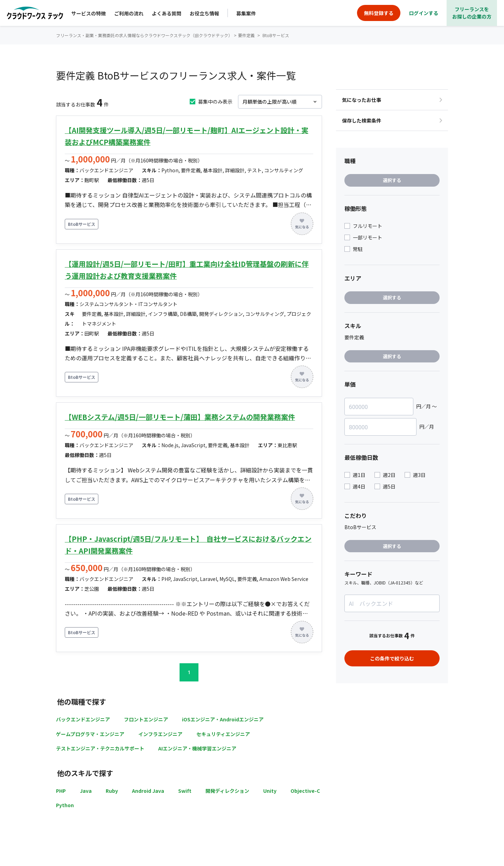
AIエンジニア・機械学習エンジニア (197, 748)
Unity (270, 791)
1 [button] (189, 672)
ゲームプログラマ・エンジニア (90, 734)
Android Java (148, 791)
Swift (185, 791)
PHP (61, 791)
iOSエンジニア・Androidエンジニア (223, 719)
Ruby (112, 791)
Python (65, 805)
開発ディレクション (227, 791)
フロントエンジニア (146, 719)
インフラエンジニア (160, 734)
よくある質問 (167, 13)
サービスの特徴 (89, 13)
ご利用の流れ (129, 13)
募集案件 (246, 13)
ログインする (423, 13)
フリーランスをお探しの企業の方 (472, 13)
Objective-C (305, 791)
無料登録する (379, 13)
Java (86, 791)
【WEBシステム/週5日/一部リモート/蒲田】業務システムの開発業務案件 (180, 417)
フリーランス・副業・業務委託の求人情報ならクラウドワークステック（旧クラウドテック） (144, 35)
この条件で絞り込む (392, 658)
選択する (392, 180)
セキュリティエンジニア (223, 734)
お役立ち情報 (204, 13)
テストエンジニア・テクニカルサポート (100, 748)
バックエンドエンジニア (83, 719)
